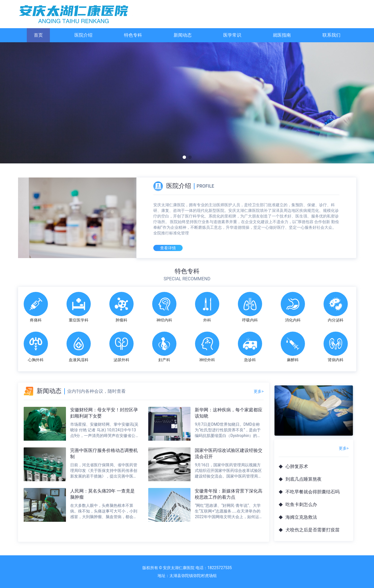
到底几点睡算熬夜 (304, 479)
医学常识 (232, 35)
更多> (259, 391)
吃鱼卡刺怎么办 (301, 504)
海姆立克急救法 (301, 517)
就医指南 (282, 35)
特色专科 (133, 35)
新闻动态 (183, 35)
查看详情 (168, 248)
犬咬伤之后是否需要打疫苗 (313, 530)
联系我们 (331, 35)
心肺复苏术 (297, 466)
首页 (38, 35)
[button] (184, 157)
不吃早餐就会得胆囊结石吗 (313, 492)
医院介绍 (83, 35)
